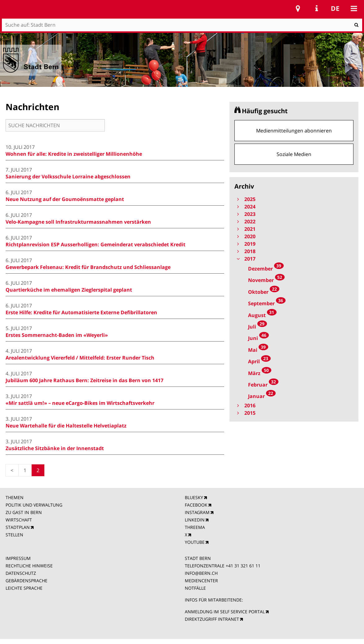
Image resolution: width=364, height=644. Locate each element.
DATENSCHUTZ (21, 573)
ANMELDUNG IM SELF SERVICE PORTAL (225, 612)
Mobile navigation (354, 8)
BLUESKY (194, 497)
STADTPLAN (18, 527)
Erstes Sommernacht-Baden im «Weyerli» (57, 335)
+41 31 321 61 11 (243, 566)
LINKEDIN (195, 520)
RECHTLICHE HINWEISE (29, 566)
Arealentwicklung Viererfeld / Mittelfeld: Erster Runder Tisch (80, 358)
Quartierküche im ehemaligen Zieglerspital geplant (69, 290)
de (335, 8)
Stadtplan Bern (298, 8)
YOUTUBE (195, 542)
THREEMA (195, 527)
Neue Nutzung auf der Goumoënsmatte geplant (65, 199)
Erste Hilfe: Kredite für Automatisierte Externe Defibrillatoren (81, 312)
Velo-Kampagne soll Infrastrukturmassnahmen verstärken (78, 222)
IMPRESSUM (18, 558)
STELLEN (14, 535)
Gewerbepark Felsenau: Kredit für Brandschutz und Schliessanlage (88, 267)
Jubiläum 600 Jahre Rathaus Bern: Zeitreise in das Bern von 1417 (84, 380)
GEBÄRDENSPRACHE (27, 581)
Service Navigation (317, 8)
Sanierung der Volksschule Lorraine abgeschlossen (68, 177)
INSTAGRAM (197, 512)
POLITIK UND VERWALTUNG (34, 505)
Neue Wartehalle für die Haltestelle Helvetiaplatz (66, 426)
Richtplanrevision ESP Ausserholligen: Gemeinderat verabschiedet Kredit (95, 244)
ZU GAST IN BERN (24, 512)
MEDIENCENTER (201, 581)
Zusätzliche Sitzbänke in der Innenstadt (55, 448)
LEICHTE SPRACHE (24, 588)
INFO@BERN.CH (201, 573)
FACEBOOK (196, 505)
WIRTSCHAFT (19, 520)
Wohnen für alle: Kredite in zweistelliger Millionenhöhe (74, 154)
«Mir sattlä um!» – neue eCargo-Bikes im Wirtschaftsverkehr (80, 403)
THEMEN (15, 497)
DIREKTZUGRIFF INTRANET (212, 619)
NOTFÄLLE (195, 588)
